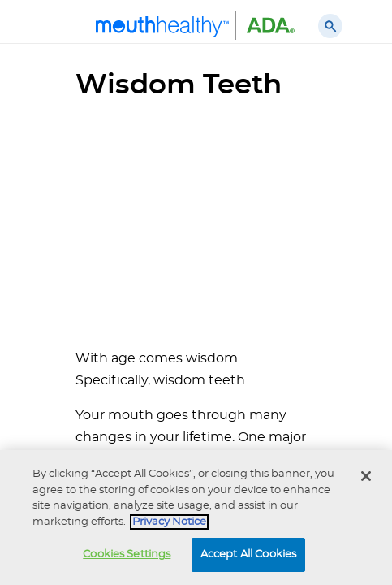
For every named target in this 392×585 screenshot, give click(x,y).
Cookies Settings (127, 555)
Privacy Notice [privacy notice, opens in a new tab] (169, 522)
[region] (196, 518)
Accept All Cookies (248, 555)
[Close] (366, 476)
